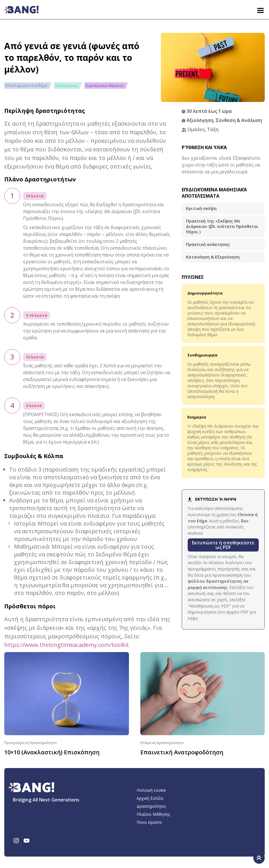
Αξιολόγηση (200, 120)
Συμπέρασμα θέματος (105, 85)
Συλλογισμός (66, 85)
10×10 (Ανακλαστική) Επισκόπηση (52, 752)
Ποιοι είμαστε (149, 822)
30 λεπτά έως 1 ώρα (209, 111)
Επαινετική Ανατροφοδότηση (182, 752)
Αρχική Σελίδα (150, 798)
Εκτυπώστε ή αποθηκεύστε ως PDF (223, 545)
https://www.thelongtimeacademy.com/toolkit (67, 645)
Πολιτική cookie (151, 790)
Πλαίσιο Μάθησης (153, 814)
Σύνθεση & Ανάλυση (239, 120)
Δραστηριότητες (151, 806)
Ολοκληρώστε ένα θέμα (26, 85)
